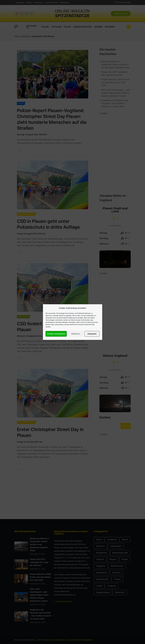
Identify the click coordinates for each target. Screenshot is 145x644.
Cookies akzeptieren (56, 334)
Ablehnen (75, 334)
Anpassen (92, 334)
